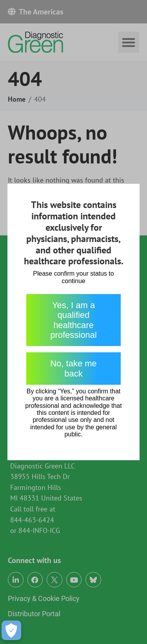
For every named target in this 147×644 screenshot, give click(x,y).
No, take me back (73, 368)
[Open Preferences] (11, 630)
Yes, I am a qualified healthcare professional (73, 320)
